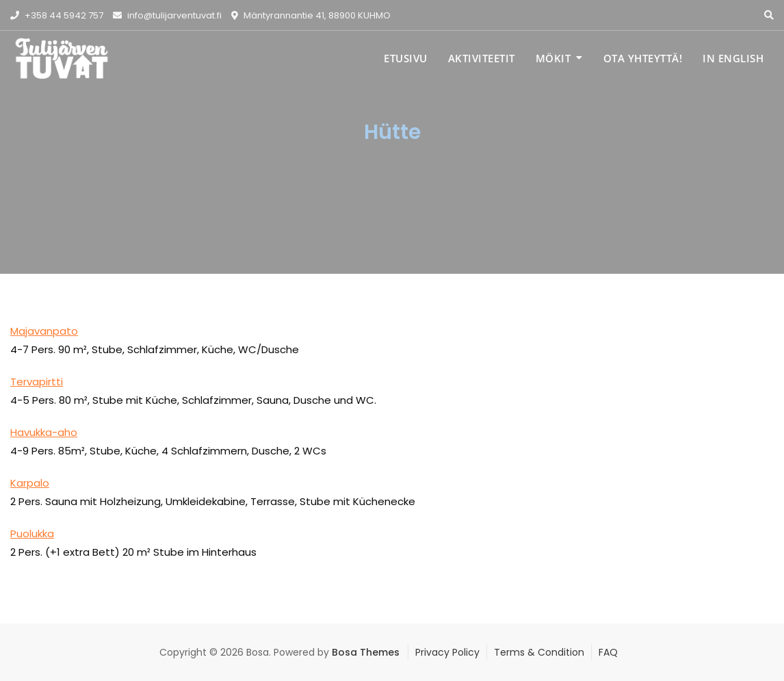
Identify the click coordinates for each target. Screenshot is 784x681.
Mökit (553, 58)
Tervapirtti (37, 382)
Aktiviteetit (482, 58)
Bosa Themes (366, 652)
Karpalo (30, 483)
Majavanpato (44, 331)
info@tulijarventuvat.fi (167, 15)
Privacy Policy (447, 652)
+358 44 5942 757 (57, 15)
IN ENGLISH (733, 58)
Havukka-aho (44, 432)
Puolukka (32, 534)
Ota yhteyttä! (643, 58)
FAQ (608, 652)
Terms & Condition (539, 652)
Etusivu (406, 58)
